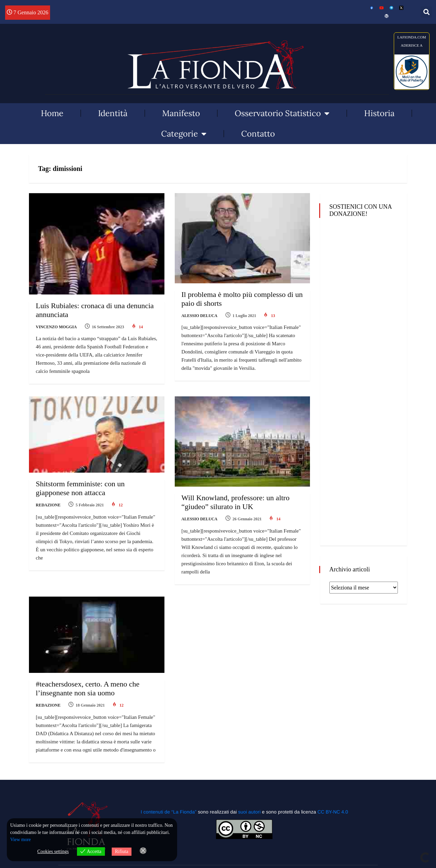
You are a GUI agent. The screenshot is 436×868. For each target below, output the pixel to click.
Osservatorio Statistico (282, 113)
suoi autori (250, 804)
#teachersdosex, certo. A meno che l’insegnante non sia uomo (88, 684)
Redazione (48, 503)
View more (21, 840)
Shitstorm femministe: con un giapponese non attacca (80, 486)
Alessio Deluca (200, 316)
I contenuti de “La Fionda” (169, 804)
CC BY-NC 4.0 (333, 804)
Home (52, 113)
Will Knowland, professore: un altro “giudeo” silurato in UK (236, 500)
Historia (379, 113)
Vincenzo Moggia (56, 327)
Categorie (184, 134)
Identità (113, 113)
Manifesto (181, 113)
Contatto (258, 134)
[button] (426, 12)
